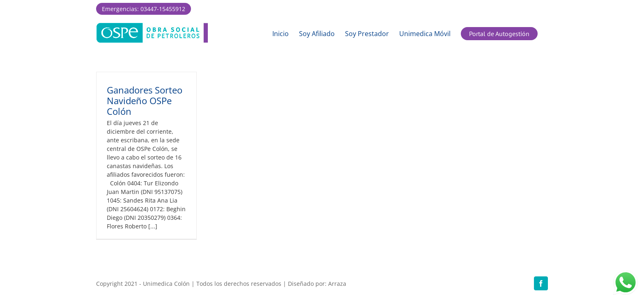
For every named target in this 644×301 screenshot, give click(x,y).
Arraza (337, 284)
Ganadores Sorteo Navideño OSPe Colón (145, 100)
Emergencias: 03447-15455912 (144, 9)
